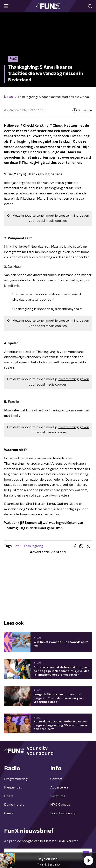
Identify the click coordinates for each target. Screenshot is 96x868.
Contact (56, 779)
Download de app (63, 813)
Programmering (16, 779)
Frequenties (13, 787)
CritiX (17, 546)
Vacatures (58, 796)
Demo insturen (15, 805)
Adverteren (59, 787)
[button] (88, 860)
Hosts (9, 796)
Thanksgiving (33, 546)
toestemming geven (74, 216)
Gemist (9, 813)
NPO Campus (60, 805)
